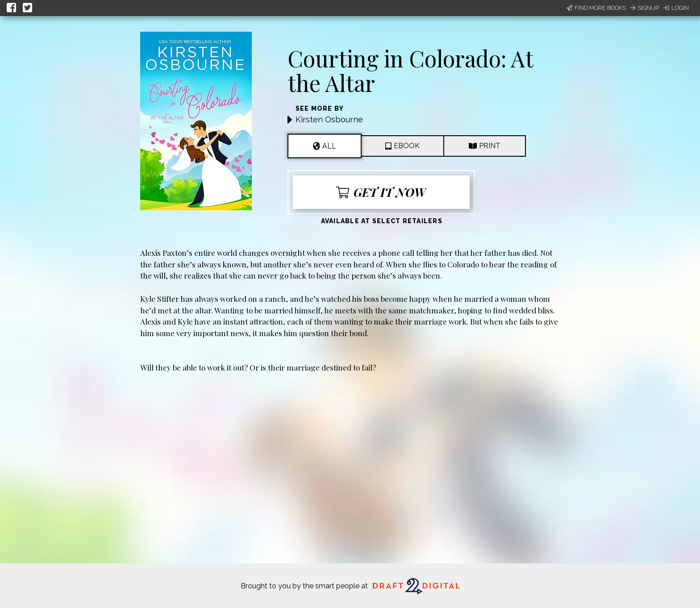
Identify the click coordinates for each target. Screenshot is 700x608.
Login (676, 8)
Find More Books (596, 8)
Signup (645, 8)
